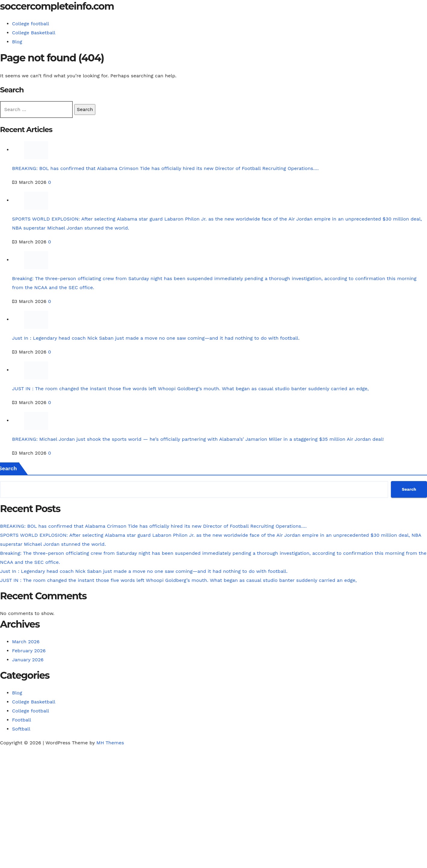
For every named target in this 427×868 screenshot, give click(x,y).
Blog (17, 42)
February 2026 (29, 651)
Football (22, 720)
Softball (21, 729)
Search (409, 489)
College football (31, 24)
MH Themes (110, 743)
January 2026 (28, 660)
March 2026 (26, 642)
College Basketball (34, 33)
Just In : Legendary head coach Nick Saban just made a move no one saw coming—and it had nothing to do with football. (156, 338)
